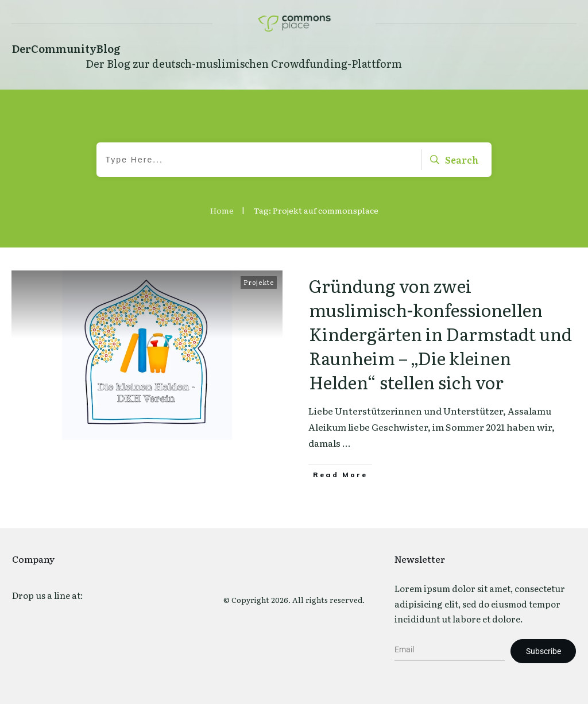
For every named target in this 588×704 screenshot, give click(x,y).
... (347, 443)
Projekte (259, 282)
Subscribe (543, 651)
